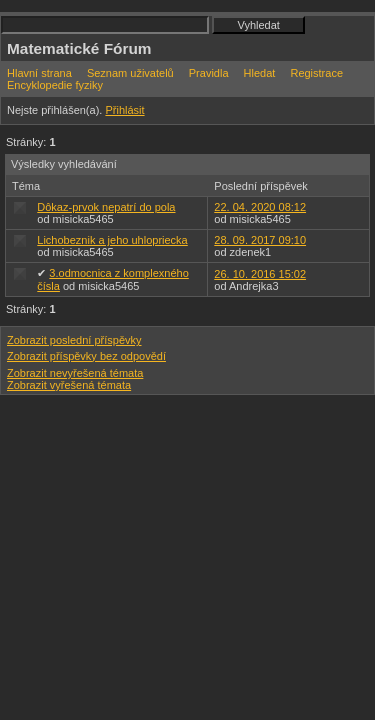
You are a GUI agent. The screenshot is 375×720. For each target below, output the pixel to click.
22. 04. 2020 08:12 (260, 207)
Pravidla (209, 73)
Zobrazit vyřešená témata (69, 385)
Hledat (260, 73)
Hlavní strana (39, 73)
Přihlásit (124, 110)
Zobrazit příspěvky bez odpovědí (86, 356)
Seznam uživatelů (130, 73)
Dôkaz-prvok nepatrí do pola (106, 207)
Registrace (316, 73)
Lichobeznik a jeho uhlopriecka (112, 240)
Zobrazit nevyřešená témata (75, 373)
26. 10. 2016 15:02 (260, 274)
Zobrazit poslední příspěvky (74, 340)
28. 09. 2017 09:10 (260, 240)
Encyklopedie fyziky (55, 85)
